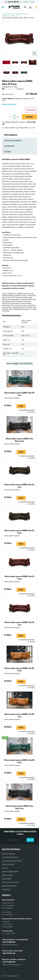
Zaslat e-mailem (9, 128)
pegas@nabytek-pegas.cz (10, 945)
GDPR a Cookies (7, 875)
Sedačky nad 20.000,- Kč (10, 16)
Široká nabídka (7, 879)
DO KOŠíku (29, 117)
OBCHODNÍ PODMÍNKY (10, 857)
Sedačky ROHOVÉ (21, 14)
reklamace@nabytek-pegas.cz (12, 964)
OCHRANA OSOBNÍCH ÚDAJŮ (12, 861)
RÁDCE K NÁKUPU (8, 864)
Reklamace (6, 889)
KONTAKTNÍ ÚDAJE (8, 854)
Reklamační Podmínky (9, 886)
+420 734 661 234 (9, 953)
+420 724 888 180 (13, 2)
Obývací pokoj (9, 14)
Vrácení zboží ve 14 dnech (10, 882)
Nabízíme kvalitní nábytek (10, 871)
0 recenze (20, 89)
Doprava (5, 868)
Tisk (32, 128)
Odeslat (30, 840)
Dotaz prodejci (22, 128)
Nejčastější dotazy (10, 104)
